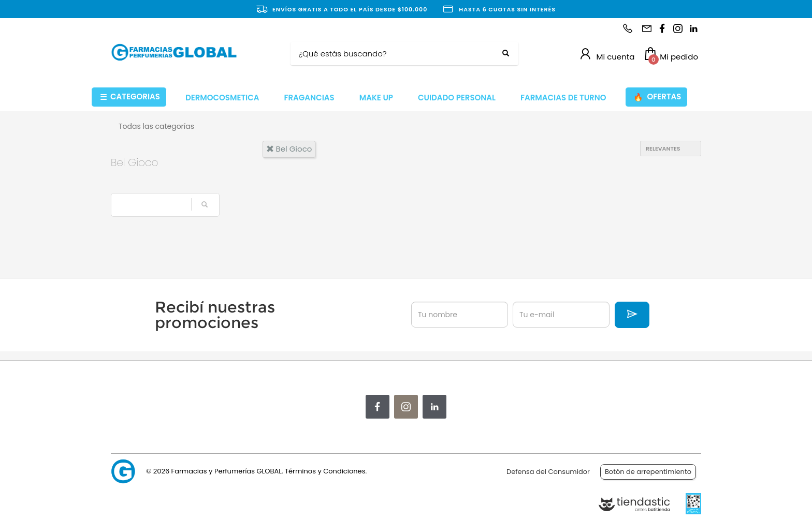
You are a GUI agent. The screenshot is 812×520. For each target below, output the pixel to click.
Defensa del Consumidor (548, 472)
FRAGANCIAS (309, 98)
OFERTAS (657, 97)
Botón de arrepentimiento (648, 472)
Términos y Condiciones (325, 471)
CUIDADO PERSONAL (457, 98)
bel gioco (289, 149)
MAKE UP (376, 98)
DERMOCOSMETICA (222, 98)
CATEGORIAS (130, 97)
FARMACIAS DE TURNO (563, 98)
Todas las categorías (156, 126)
